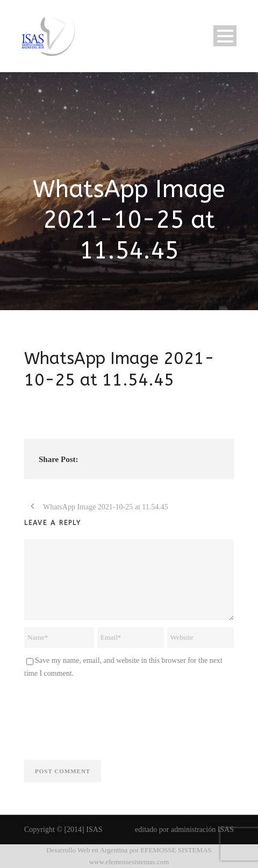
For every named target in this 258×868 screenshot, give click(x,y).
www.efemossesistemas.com (129, 862)
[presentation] (106, 717)
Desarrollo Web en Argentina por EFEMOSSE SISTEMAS (129, 850)
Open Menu (225, 36)
